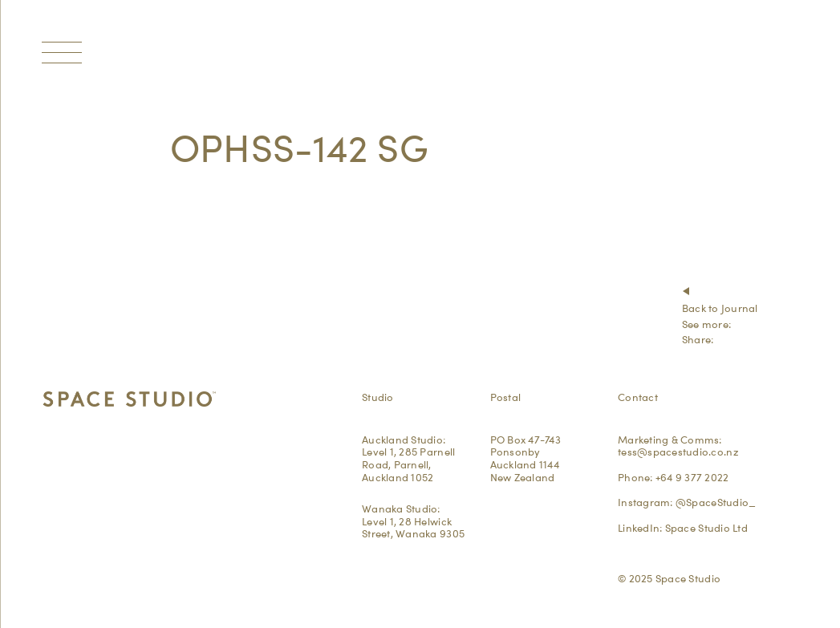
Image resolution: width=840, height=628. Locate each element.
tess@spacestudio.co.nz (678, 452)
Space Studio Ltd (706, 528)
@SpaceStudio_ (716, 502)
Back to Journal (720, 308)
